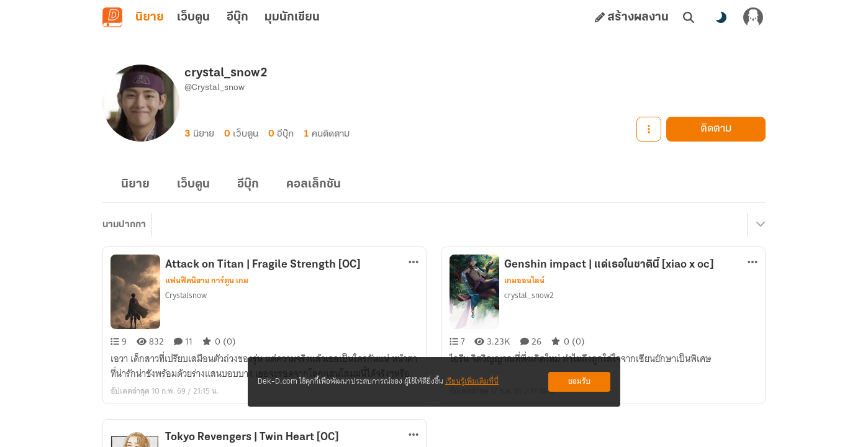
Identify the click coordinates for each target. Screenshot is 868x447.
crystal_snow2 (529, 295)
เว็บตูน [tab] (193, 17)
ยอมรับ (579, 382)
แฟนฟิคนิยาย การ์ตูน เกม (207, 281)
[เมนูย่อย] (759, 225)
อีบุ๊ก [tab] (237, 17)
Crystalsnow (186, 295)
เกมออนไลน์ (524, 281)
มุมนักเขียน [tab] (292, 17)
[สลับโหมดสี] (721, 17)
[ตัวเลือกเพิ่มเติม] (414, 262)
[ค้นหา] (689, 17)
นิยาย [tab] (150, 17)
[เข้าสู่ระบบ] (753, 17)
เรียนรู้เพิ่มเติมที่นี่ (472, 382)
